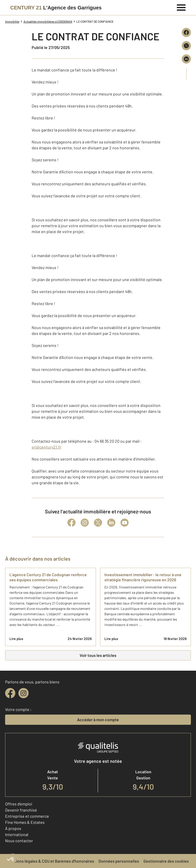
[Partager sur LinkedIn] (186, 59)
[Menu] (181, 7)
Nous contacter (19, 841)
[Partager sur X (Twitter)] (186, 46)
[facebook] (10, 693)
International (17, 834)
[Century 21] (56, 8)
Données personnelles (119, 861)
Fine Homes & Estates (25, 822)
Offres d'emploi (19, 804)
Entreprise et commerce (27, 816)
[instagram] (23, 693)
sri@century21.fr (46, 447)
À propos (13, 828)
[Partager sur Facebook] (186, 32)
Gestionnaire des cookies (166, 861)
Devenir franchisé (21, 810)
